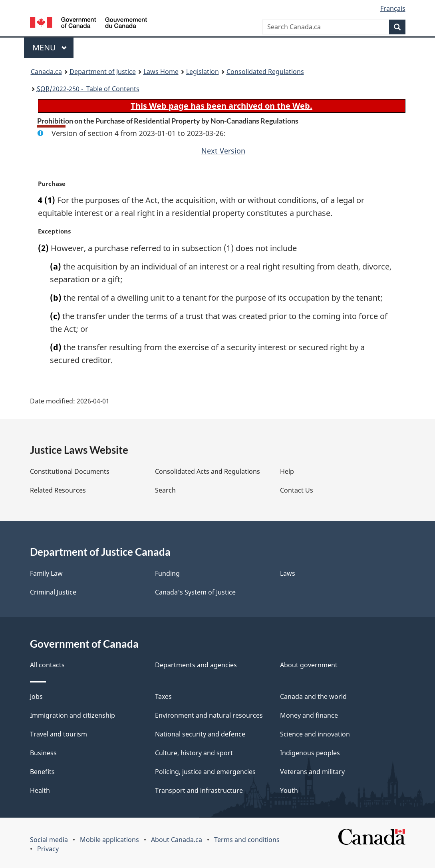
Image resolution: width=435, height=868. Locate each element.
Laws (288, 573)
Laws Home (161, 72)
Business (43, 753)
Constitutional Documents (70, 471)
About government (309, 665)
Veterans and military (312, 772)
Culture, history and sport (194, 753)
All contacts (47, 665)
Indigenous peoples (310, 753)
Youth (289, 790)
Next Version (223, 151)
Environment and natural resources (209, 715)
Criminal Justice (53, 592)
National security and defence (200, 734)
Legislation (203, 72)
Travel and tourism (59, 734)
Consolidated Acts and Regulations (208, 471)
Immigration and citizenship (72, 715)
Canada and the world (313, 696)
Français (393, 8)
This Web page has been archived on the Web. (221, 106)
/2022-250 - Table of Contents (88, 89)
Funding (167, 573)
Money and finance (309, 715)
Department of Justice (103, 72)
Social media (49, 840)
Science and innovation (315, 734)
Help (287, 471)
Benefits (42, 772)
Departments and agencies (196, 665)
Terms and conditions (247, 840)
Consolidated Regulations (265, 72)
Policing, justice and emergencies (205, 772)
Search (165, 490)
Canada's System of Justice (195, 592)
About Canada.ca (177, 840)
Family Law (46, 573)
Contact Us (297, 490)
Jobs (36, 696)
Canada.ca (46, 72)
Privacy (48, 849)
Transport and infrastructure (199, 790)
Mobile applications (109, 840)
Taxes (163, 696)
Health (40, 790)
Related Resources (58, 490)
